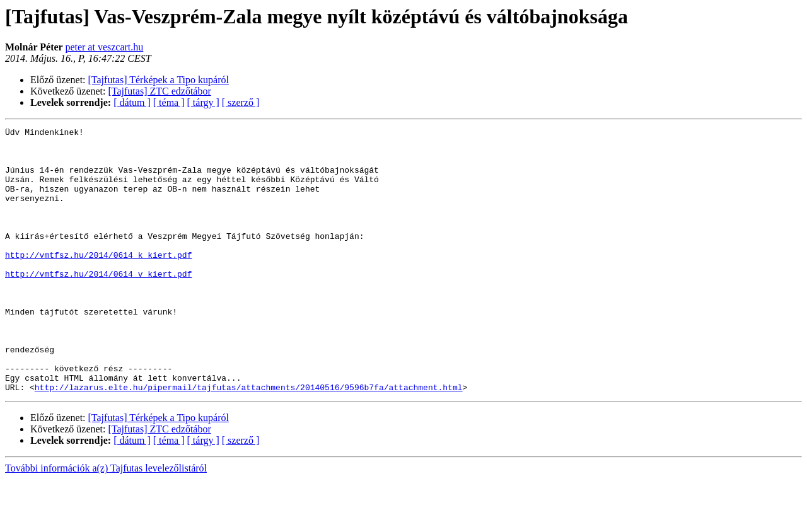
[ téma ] (169, 102)
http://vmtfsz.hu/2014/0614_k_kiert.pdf (98, 281)
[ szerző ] (241, 102)
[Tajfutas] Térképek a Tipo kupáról (159, 80)
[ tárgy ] (203, 102)
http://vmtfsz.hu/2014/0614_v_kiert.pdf (98, 304)
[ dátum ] (132, 102)
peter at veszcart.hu (104, 47)
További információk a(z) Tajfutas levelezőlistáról (106, 521)
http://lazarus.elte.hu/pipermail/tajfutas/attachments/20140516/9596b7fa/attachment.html (249, 440)
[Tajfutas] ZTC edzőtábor (160, 91)
